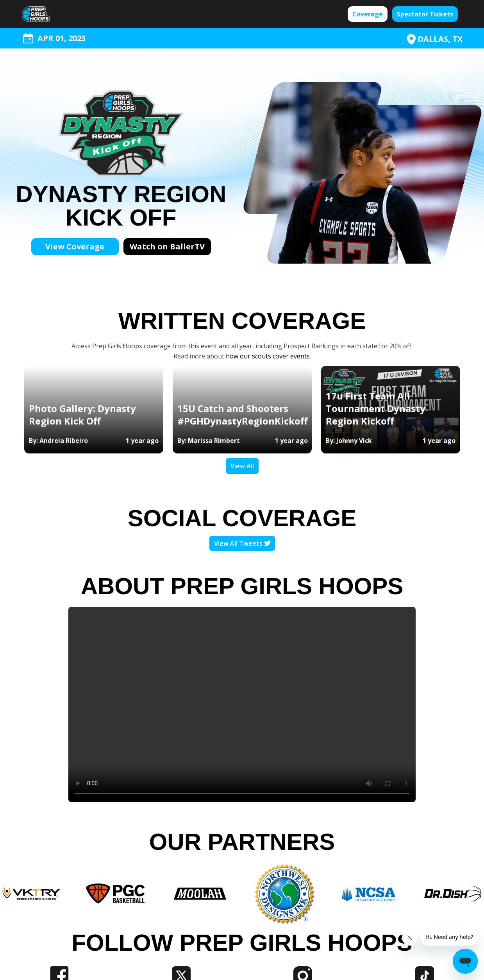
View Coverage (75, 246)
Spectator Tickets (425, 14)
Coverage (368, 14)
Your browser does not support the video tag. (242, 704)
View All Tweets (242, 543)
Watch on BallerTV (167, 246)
